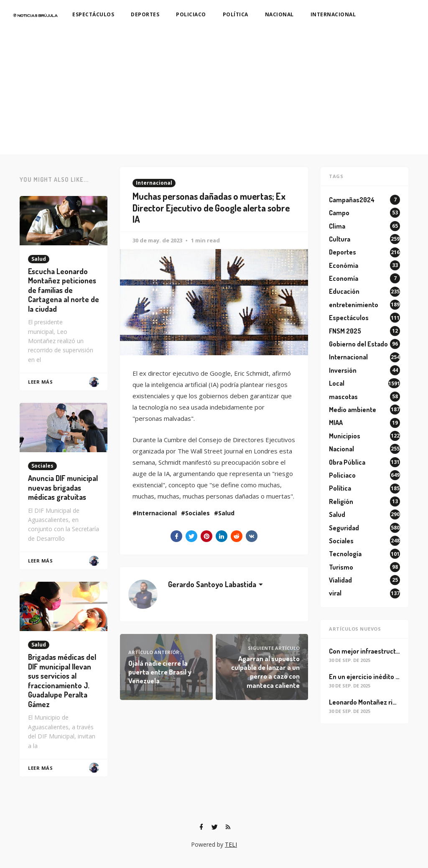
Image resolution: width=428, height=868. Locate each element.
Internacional (154, 183)
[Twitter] (214, 827)
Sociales (197, 513)
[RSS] (228, 827)
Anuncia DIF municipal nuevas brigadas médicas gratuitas (63, 487)
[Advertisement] (214, 92)
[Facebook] (201, 827)
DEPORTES (145, 14)
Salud (226, 513)
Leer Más (40, 382)
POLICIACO (191, 14)
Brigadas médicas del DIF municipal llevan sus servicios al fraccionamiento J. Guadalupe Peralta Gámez (62, 681)
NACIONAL (279, 14)
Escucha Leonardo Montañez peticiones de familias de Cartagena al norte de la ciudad (64, 290)
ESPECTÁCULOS (93, 14)
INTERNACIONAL (333, 14)
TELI (231, 844)
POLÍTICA (236, 14)
